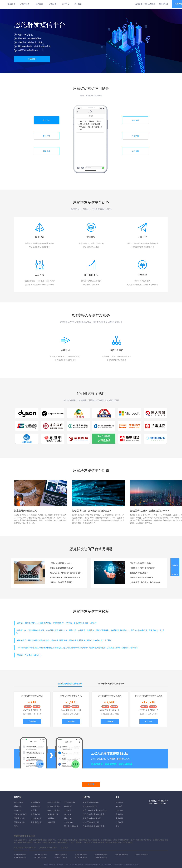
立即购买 (32, 721)
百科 (117, 826)
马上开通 (91, 784)
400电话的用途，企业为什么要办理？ (65, 578)
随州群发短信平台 (101, 857)
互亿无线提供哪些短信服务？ (142, 563)
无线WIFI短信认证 (90, 806)
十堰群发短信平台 (61, 855)
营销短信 (18, 810)
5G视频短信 (36, 806)
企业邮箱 (68, 814)
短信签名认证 (36, 818)
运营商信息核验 (54, 806)
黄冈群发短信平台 (61, 857)
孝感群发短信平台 (20, 857)
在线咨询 (175, 565)
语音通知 (34, 810)
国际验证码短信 (20, 814)
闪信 (16, 826)
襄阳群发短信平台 (101, 855)
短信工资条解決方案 (91, 822)
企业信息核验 (53, 814)
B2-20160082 (107, 865)
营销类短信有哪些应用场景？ (62, 582)
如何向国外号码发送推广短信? (142, 568)
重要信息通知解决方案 (92, 818)
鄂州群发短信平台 (122, 855)
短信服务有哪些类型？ (139, 573)
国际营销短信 (19, 822)
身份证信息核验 (54, 802)
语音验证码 (35, 814)
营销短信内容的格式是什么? (142, 578)
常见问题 (119, 818)
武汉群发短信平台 (20, 855)
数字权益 (68, 806)
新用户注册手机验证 (91, 802)
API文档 (119, 806)
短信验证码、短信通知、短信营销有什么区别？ (147, 582)
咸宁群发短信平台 (81, 857)
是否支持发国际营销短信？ (61, 563)
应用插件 (119, 814)
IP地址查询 (69, 822)
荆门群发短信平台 (142, 855)
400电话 (67, 810)
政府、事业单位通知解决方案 (95, 810)
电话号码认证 (36, 822)
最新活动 (11, 4)
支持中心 (65, 4)
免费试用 (32, 59)
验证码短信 (19, 802)
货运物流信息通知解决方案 (94, 826)
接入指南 (119, 802)
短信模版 (119, 822)
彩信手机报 (35, 802)
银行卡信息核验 (54, 810)
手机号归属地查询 (71, 826)
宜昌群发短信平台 (81, 855)
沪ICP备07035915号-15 (74, 865)
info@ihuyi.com (160, 804)
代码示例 (119, 810)
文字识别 (51, 822)
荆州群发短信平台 (41, 857)
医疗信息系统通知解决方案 (94, 814)
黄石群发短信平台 (41, 855)
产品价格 (53, 4)
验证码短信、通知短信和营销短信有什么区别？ (67, 573)
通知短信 (18, 806)
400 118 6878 (150, 4)
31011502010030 (130, 865)
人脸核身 (51, 818)
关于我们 (78, 4)
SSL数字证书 (69, 802)
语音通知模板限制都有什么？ (62, 568)
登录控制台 (164, 4)
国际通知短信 (19, 818)
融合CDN (68, 818)
